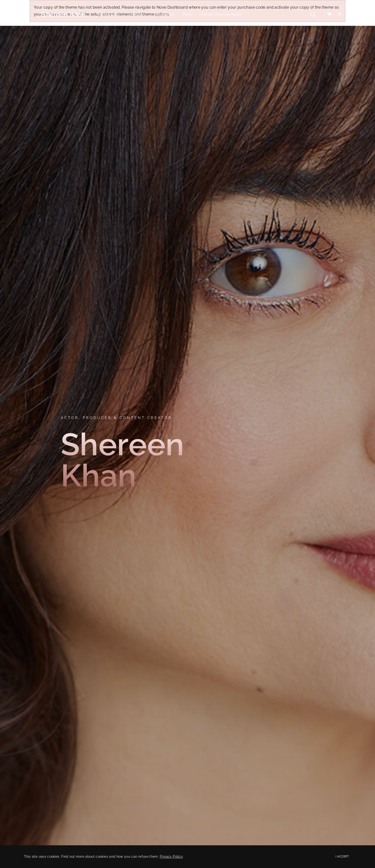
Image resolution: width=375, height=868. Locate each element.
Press (188, 14)
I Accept (342, 857)
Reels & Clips (109, 14)
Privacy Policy (171, 857)
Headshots (165, 14)
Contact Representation (221, 14)
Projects (138, 14)
